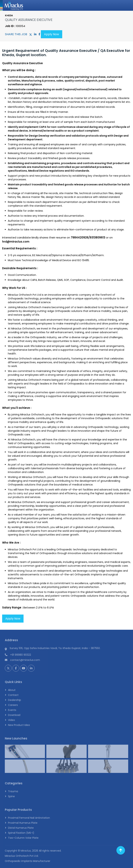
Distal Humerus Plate (21, 828)
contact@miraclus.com (25, 660)
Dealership (15, 700)
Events (12, 710)
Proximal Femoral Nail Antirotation (29, 818)
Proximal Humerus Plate (23, 823)
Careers (13, 705)
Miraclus (26, 851)
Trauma (13, 791)
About (12, 690)
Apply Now (52, 34)
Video (11, 720)
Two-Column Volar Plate (23, 838)
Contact (13, 695)
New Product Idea (19, 725)
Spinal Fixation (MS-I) (21, 833)
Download (14, 715)
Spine (11, 796)
